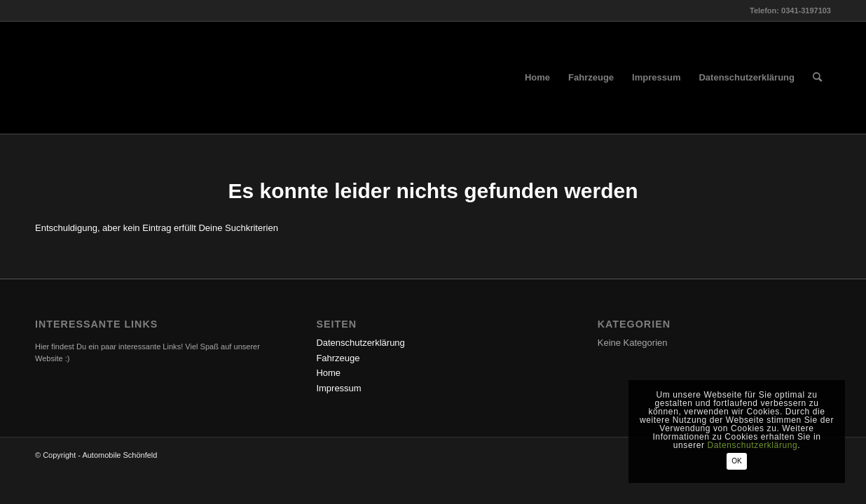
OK (736, 461)
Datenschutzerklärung (360, 343)
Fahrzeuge (338, 358)
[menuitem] (537, 78)
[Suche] (817, 78)
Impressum (338, 388)
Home (328, 373)
